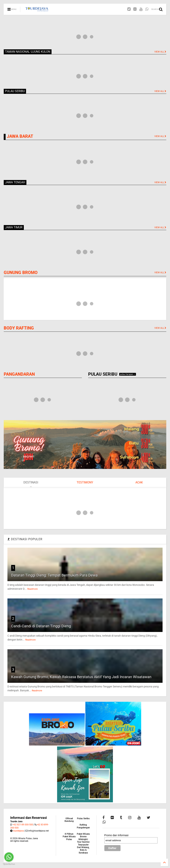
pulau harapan (128, 374)
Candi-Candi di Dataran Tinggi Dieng (41, 626)
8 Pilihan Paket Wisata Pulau (69, 837)
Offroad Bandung (69, 820)
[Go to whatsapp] (9, 857)
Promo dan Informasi (116, 835)
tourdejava (18, 831)
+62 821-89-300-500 (23, 825)
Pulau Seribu (83, 818)
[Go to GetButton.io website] (9, 864)
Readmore (32, 589)
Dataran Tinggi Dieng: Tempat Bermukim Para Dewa (54, 575)
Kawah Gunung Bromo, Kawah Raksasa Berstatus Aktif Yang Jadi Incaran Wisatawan (81, 677)
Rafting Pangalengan (83, 826)
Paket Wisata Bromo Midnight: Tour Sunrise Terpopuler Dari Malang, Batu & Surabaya (83, 843)
